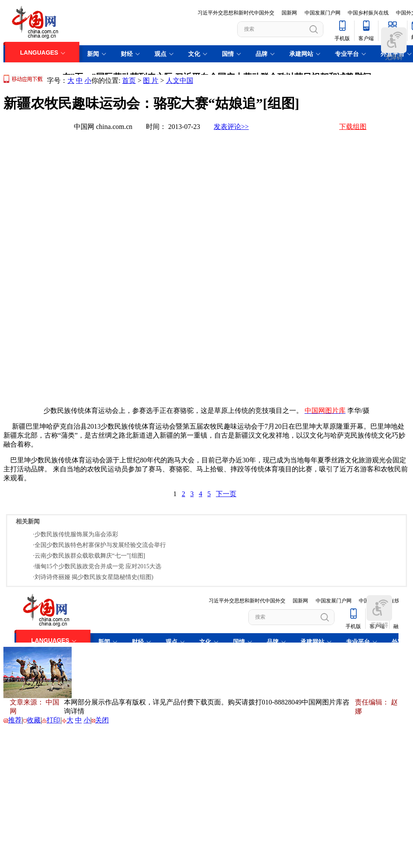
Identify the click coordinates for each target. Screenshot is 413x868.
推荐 (15, 720)
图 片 (151, 80)
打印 (53, 720)
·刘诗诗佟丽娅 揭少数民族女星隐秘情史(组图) (93, 577)
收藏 (34, 720)
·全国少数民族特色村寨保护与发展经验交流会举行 (99, 545)
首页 (129, 80)
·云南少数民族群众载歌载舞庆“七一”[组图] (89, 556)
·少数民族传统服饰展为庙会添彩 (76, 534)
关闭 (102, 720)
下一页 (226, 494)
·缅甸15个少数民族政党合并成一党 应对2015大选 (97, 566)
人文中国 (180, 80)
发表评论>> (231, 127)
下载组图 (353, 127)
